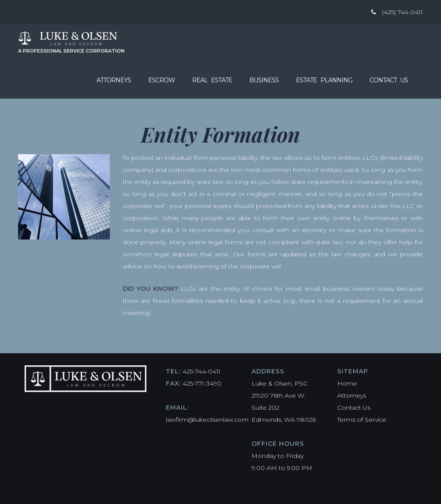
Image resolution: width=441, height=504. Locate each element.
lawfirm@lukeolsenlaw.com (207, 420)
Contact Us (389, 80)
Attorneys (114, 80)
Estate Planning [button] (324, 80)
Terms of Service (362, 420)
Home (347, 383)
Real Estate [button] (212, 80)
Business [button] (264, 80)
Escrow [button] (161, 80)
